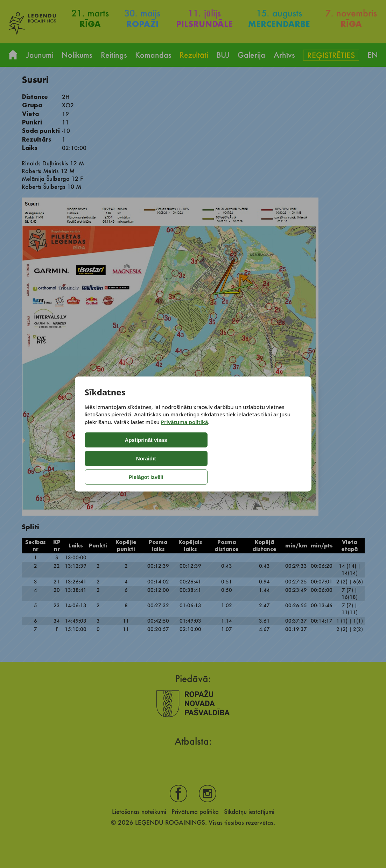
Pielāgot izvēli (234, 458)
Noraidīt (174, 458)
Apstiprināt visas (114, 458)
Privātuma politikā (185, 440)
